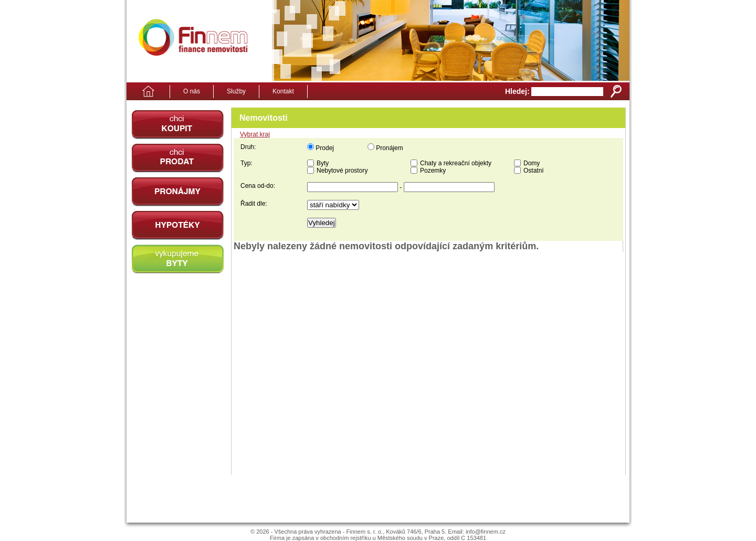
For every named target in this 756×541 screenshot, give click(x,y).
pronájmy (178, 192)
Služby (236, 91)
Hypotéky (178, 225)
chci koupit (178, 125)
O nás (192, 91)
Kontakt (283, 91)
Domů (145, 92)
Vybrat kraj (255, 134)
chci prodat (178, 158)
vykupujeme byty (178, 259)
